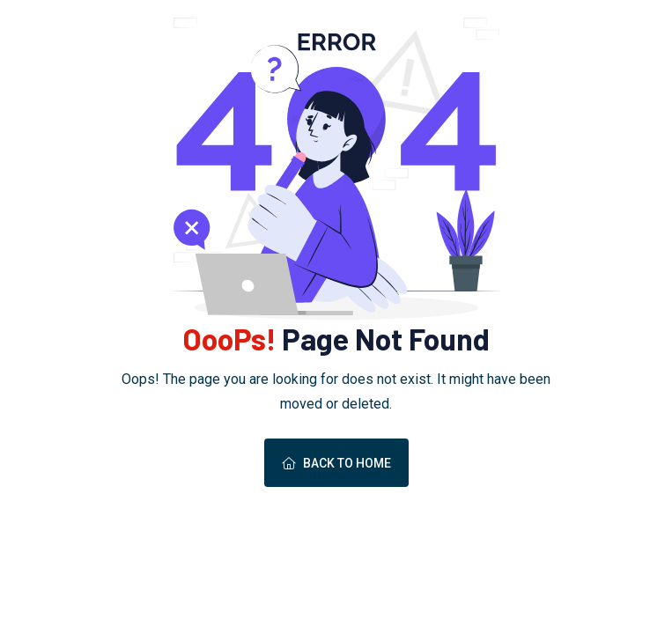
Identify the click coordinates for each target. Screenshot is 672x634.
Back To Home (336, 463)
